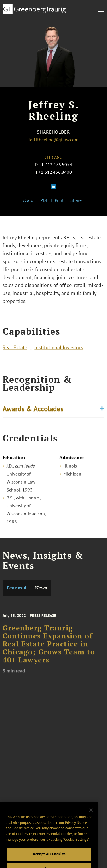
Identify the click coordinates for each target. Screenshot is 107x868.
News (41, 588)
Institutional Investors (59, 348)
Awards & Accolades (33, 409)
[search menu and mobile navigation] (102, 9)
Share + (78, 200)
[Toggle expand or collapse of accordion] (102, 409)
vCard (28, 200)
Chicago (54, 157)
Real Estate (15, 348)
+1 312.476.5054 (55, 165)
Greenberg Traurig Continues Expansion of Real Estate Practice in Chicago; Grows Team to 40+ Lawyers (49, 647)
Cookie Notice (23, 834)
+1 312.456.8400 (55, 172)
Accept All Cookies (49, 860)
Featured (17, 588)
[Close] (91, 816)
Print (59, 200)
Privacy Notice (76, 828)
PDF (44, 200)
